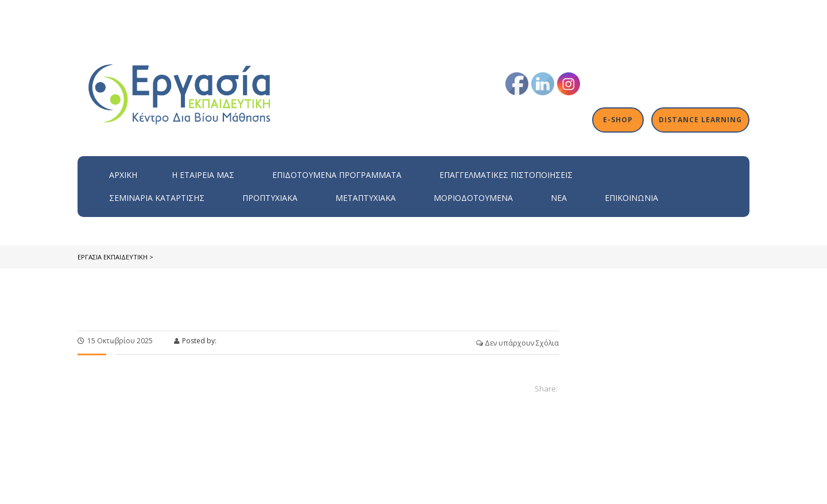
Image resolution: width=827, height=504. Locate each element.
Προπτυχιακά (270, 198)
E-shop (619, 120)
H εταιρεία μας (203, 175)
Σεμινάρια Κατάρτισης (157, 198)
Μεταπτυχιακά (366, 198)
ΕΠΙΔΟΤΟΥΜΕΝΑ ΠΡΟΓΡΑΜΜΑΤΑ (337, 175)
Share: (546, 389)
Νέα (559, 198)
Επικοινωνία (631, 198)
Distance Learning (701, 120)
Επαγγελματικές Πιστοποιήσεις (506, 175)
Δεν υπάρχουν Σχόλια (517, 343)
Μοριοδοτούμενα (473, 198)
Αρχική (123, 175)
